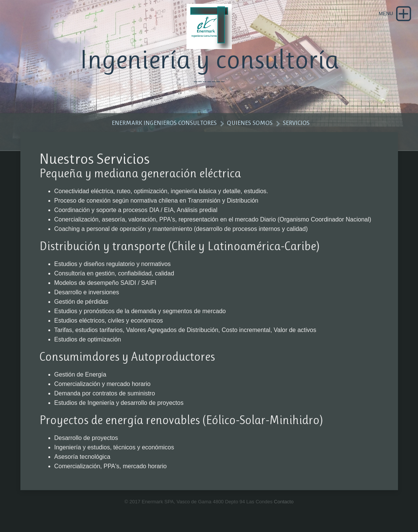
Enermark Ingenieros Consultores (164, 123)
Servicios (296, 123)
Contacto (284, 502)
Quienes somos (250, 123)
